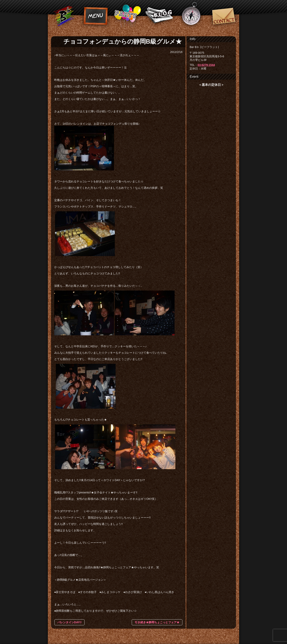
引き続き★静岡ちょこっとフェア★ (157, 622)
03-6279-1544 (206, 65)
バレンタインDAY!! (70, 622)
